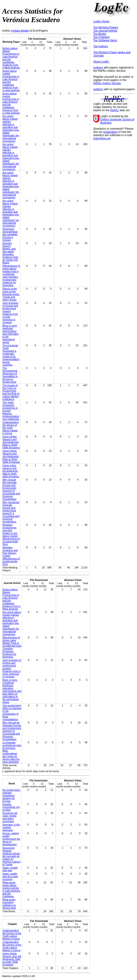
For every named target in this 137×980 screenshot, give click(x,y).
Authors (98, 68)
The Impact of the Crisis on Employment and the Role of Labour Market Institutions (11, 392)
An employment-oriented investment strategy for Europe (12, 795)
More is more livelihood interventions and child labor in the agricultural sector (11, 334)
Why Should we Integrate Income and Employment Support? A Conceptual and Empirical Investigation (12, 731)
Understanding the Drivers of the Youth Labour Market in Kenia (12, 935)
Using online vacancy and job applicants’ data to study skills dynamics (11, 471)
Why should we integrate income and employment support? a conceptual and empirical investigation (11, 512)
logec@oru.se (102, 138)
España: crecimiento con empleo (11, 807)
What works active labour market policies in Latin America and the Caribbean (11, 889)
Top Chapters (101, 37)
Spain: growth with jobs (10, 869)
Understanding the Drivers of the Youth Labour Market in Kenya (12, 946)
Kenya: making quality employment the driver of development (11, 839)
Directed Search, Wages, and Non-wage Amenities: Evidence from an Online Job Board (10, 253)
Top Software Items (105, 40)
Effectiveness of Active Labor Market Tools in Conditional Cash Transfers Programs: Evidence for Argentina (12, 647)
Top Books (100, 34)
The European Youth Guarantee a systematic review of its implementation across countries (11, 355)
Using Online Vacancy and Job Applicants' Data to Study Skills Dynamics (11, 442)
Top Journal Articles (105, 31)
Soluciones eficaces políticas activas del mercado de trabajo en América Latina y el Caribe (12, 856)
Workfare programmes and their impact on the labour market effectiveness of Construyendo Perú (11, 535)
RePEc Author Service (107, 83)
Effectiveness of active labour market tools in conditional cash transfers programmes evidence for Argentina (11, 275)
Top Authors (101, 46)
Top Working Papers (106, 27)
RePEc (114, 110)
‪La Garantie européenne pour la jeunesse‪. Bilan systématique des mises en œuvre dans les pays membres (12, 752)
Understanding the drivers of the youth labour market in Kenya (11, 428)
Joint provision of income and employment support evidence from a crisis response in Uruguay (10, 313)
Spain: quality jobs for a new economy (10, 876)
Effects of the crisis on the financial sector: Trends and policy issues (11, 294)
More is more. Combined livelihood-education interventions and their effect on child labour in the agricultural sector (12, 691)
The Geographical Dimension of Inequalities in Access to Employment (10, 375)
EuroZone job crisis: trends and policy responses (10, 817)
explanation (110, 132)
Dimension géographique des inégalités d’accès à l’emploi (10, 234)
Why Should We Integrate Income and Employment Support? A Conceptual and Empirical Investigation (11, 489)
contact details (20, 31)
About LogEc (101, 62)
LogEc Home (101, 21)
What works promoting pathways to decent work (9, 904)
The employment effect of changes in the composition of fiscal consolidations (12, 712)
